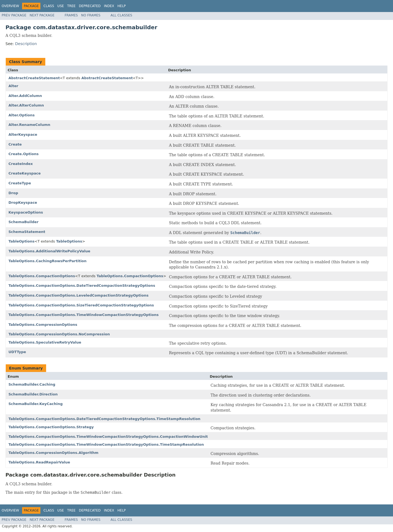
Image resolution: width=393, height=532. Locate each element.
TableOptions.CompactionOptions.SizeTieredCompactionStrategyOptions (81, 305)
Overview (10, 6)
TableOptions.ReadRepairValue (39, 462)
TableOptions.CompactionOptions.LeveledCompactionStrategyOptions (78, 295)
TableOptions (22, 241)
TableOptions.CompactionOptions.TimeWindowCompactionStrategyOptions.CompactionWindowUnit (108, 437)
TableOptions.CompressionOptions (43, 325)
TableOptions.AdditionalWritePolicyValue (49, 251)
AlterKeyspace (23, 135)
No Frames (91, 15)
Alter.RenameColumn (29, 125)
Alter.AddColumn (25, 96)
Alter (13, 86)
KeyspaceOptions (26, 212)
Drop (13, 193)
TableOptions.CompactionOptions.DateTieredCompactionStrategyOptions (82, 286)
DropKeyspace (23, 203)
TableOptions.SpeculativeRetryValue (45, 342)
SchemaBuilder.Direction (33, 394)
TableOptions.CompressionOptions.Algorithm (53, 453)
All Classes (121, 15)
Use (61, 6)
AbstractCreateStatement (34, 78)
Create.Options (23, 154)
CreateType (20, 183)
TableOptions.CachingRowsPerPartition (47, 261)
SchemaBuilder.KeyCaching (36, 404)
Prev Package (14, 15)
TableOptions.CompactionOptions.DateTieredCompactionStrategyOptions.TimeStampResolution (104, 419)
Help (122, 6)
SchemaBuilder (23, 222)
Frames (71, 15)
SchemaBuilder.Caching (32, 384)
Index (109, 6)
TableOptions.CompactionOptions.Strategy (51, 427)
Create (15, 144)
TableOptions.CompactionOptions (42, 276)
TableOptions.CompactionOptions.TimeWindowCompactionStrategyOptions (84, 315)
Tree (71, 6)
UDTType (17, 352)
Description (26, 44)
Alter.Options (22, 115)
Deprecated (90, 6)
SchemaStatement (27, 232)
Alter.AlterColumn (26, 105)
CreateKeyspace (25, 173)
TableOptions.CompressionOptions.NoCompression (59, 334)
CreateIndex (21, 164)
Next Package (42, 15)
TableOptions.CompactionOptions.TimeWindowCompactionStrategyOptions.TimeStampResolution (106, 444)
